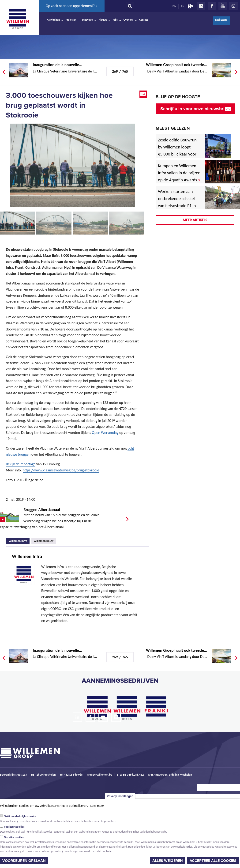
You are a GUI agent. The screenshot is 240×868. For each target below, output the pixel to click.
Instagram (233, 6)
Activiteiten (53, 20)
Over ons (129, 20)
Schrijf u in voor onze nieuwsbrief (194, 109)
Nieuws (103, 20)
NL (174, 6)
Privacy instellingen (120, 796)
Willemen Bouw (44, 541)
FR (183, 6)
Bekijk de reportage (21, 464)
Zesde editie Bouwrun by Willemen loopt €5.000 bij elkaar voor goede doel (177, 150)
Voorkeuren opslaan (24, 861)
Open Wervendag (105, 433)
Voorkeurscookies (14, 827)
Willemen (18, 19)
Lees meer (97, 806)
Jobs (115, 20)
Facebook (212, 6)
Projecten (71, 20)
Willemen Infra (19, 540)
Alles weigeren (168, 861)
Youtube (223, 6)
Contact (144, 20)
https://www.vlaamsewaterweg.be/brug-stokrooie (61, 470)
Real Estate (221, 20)
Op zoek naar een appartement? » (72, 6)
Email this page (144, 94)
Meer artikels (195, 220)
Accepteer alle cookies (213, 861)
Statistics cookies (14, 837)
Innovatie (88, 20)
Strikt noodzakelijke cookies (20, 816)
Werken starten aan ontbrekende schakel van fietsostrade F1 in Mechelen (177, 202)
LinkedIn (201, 6)
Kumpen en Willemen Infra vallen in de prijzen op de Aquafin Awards (179, 173)
